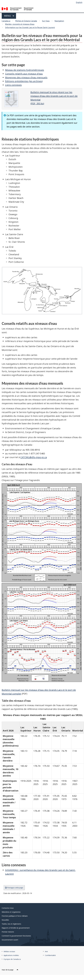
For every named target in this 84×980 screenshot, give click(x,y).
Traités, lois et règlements (11, 924)
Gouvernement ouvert (10, 940)
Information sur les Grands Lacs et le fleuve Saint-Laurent (30, 27)
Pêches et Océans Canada (26, 21)
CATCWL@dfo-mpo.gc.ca (34, 457)
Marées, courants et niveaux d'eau (20, 24)
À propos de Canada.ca (12, 959)
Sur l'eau (46, 21)
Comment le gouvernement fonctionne (16, 936)
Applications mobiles (11, 955)
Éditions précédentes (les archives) (24, 81)
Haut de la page (10, 970)
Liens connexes (13, 85)
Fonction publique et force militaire (15, 916)
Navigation (59, 21)
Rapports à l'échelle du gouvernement (16, 928)
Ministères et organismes (11, 912)
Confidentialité (50, 955)
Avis (46, 951)
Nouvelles (5, 920)
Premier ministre (8, 932)
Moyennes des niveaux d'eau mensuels (26, 77)
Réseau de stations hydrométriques (25, 70)
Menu (9, 16)
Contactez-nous (8, 908)
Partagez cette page (14, 888)
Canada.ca (6, 21)
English (79, 2)
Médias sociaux (9, 951)
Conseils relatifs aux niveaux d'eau (24, 74)
